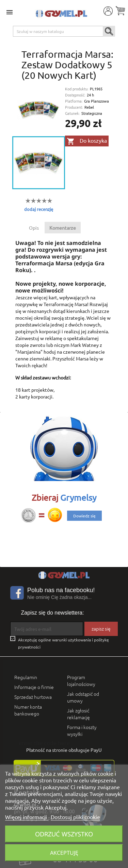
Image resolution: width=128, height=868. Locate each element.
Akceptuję (64, 853)
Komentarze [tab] (63, 228)
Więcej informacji (27, 817)
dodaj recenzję (39, 209)
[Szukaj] (64, 31)
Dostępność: (75, 95)
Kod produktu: (77, 89)
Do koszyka (87, 141)
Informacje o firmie (34, 687)
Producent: (74, 107)
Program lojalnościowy (81, 680)
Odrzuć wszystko (64, 834)
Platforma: (74, 101)
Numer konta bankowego (28, 710)
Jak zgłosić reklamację (78, 714)
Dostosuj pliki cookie (75, 817)
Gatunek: (73, 113)
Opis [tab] (34, 228)
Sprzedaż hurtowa (33, 697)
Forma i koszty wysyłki (82, 730)
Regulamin (26, 677)
